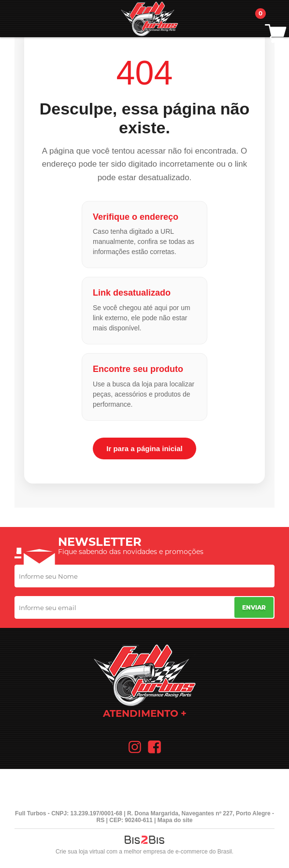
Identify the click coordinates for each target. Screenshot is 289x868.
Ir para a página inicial (144, 448)
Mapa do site (175, 820)
